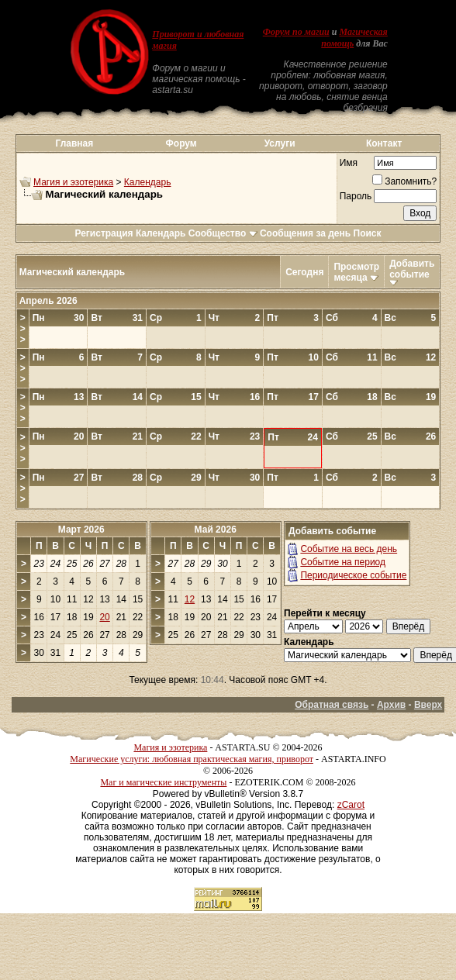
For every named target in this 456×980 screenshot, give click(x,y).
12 (190, 599)
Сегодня (304, 272)
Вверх (428, 705)
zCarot (351, 805)
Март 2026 (81, 530)
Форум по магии (296, 32)
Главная (74, 143)
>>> (23, 329)
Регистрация (104, 233)
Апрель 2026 (48, 301)
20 (104, 617)
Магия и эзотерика (73, 182)
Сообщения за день (305, 233)
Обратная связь (332, 705)
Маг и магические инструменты (163, 782)
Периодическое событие (353, 575)
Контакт (384, 143)
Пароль (356, 196)
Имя (349, 163)
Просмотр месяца (356, 272)
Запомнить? (404, 181)
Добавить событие (412, 269)
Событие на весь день (349, 549)
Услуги (280, 143)
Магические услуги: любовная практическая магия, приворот (192, 759)
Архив (391, 705)
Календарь (148, 182)
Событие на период (343, 562)
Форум (181, 143)
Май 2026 (216, 530)
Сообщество (223, 233)
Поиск (368, 233)
